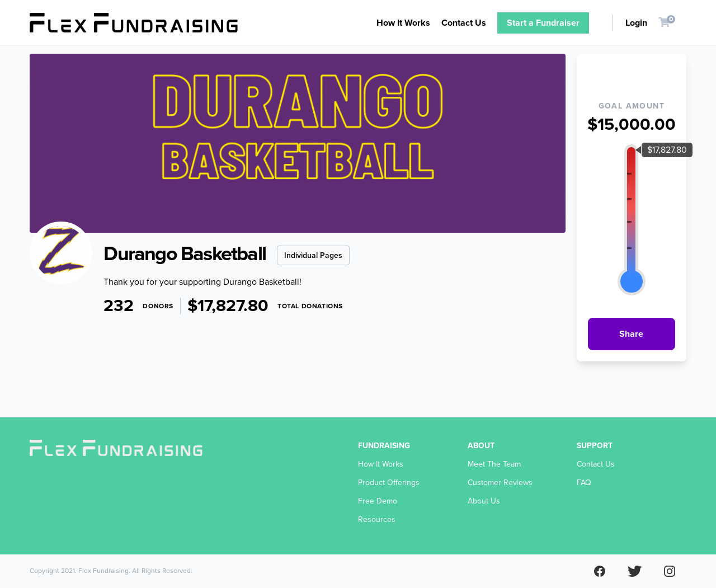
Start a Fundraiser (543, 23)
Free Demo (378, 501)
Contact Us (464, 23)
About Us (484, 501)
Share (631, 334)
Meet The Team (494, 464)
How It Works (403, 23)
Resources (377, 519)
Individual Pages (313, 255)
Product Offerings (389, 483)
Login (636, 23)
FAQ (584, 483)
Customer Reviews (500, 483)
